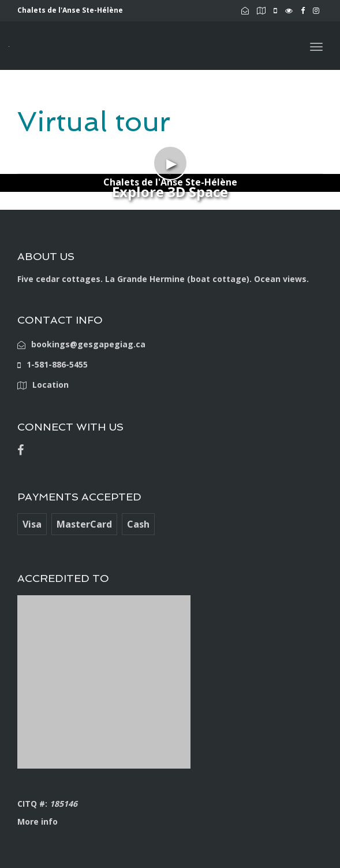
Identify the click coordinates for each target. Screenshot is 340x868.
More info (38, 821)
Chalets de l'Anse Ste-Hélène (170, 182)
